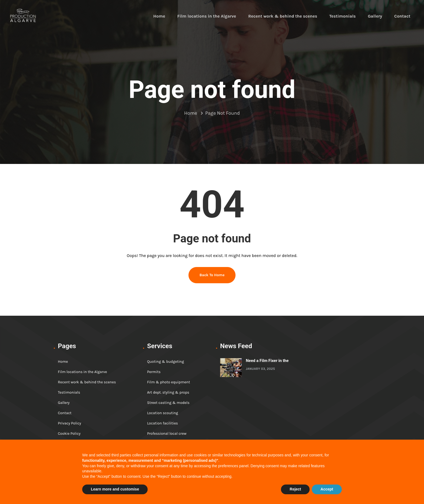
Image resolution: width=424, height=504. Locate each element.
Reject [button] (295, 489)
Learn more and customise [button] (115, 489)
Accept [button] (327, 489)
